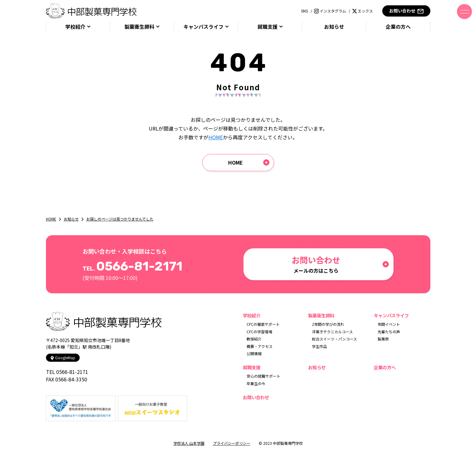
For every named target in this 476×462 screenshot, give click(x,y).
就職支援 (268, 27)
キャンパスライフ (203, 27)
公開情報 (254, 353)
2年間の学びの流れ (328, 324)
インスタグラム (330, 11)
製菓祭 (383, 339)
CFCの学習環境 (259, 332)
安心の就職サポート (263, 376)
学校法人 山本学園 (189, 443)
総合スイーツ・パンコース (334, 339)
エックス (363, 11)
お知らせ (334, 27)
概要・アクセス (260, 346)
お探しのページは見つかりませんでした (120, 219)
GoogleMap (63, 358)
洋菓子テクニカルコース (332, 332)
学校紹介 (75, 27)
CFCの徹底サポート (263, 324)
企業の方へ (398, 27)
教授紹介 (254, 339)
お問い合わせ (406, 11)
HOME (216, 137)
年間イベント (389, 324)
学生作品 (319, 346)
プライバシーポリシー (232, 443)
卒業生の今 (256, 383)
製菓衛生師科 (139, 27)
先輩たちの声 (389, 332)
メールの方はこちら (316, 264)
